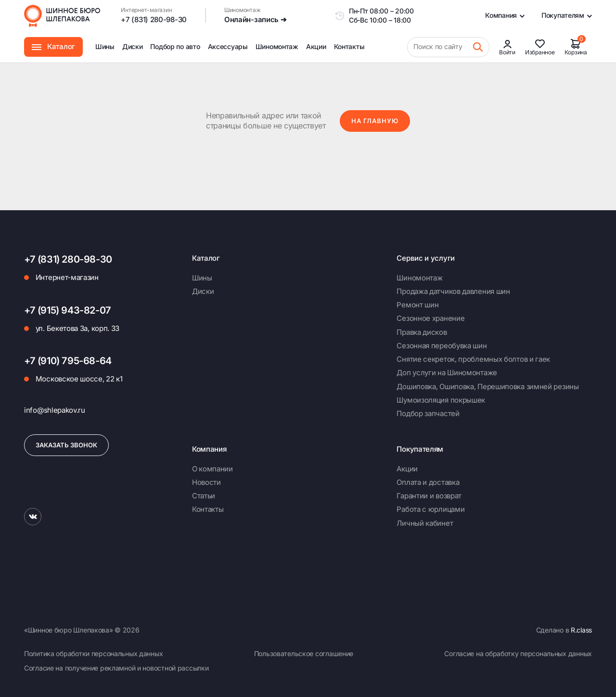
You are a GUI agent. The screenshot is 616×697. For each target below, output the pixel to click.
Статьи (204, 496)
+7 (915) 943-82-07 (68, 310)
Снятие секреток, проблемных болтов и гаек (473, 359)
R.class (581, 630)
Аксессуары (228, 46)
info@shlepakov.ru (55, 410)
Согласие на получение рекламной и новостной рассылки (116, 668)
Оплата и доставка (428, 482)
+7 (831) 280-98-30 (154, 19)
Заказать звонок (66, 445)
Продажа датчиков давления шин (453, 291)
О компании (212, 469)
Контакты (349, 46)
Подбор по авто (175, 46)
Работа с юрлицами (430, 509)
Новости (206, 482)
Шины (105, 46)
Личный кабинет (425, 523)
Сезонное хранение (430, 318)
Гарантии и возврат (429, 496)
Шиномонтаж (277, 52)
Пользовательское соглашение (304, 653)
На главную (375, 121)
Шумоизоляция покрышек (441, 400)
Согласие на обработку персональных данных (518, 653)
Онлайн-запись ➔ (256, 19)
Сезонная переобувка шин (442, 346)
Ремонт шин (417, 305)
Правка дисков (422, 332)
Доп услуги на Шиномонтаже (447, 373)
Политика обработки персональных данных (93, 653)
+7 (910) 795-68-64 (68, 361)
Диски (133, 46)
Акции (316, 46)
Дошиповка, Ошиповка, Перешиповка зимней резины (488, 387)
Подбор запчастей (428, 413)
